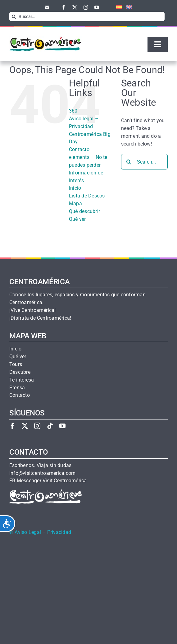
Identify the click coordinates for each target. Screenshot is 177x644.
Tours (16, 364)
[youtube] (97, 7)
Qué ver (77, 219)
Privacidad (59, 532)
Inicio (75, 188)
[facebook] (64, 7)
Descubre (20, 372)
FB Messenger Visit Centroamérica (48, 481)
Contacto (79, 149)
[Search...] (144, 162)
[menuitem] (117, 7)
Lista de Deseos (87, 196)
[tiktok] (50, 426)
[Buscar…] (87, 16)
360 (73, 111)
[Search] (14, 16)
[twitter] (75, 7)
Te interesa (22, 380)
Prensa (17, 388)
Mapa (75, 204)
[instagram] (86, 7)
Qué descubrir (84, 211)
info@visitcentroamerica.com (42, 473)
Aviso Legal (28, 532)
